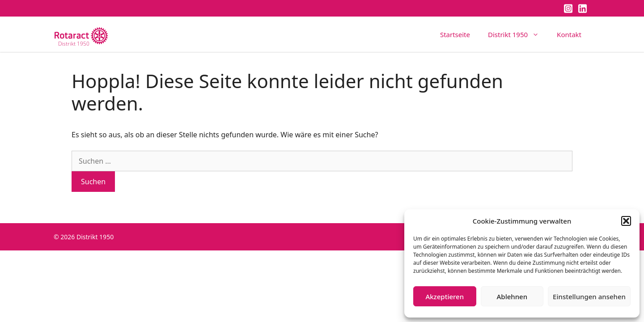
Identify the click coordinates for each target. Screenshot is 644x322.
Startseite (455, 34)
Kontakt (569, 34)
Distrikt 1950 (518, 34)
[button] (626, 221)
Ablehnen (512, 297)
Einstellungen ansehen (589, 297)
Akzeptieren (445, 297)
